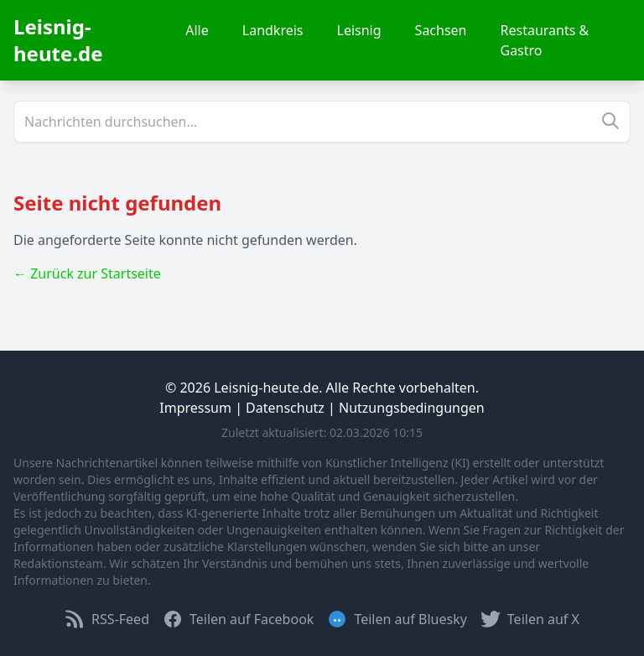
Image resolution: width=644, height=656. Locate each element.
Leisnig (359, 30)
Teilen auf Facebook (238, 619)
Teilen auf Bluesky (397, 619)
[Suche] (322, 122)
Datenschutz (285, 408)
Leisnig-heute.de (58, 40)
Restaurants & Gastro (545, 40)
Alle (197, 30)
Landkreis (273, 30)
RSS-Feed (107, 619)
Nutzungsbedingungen (412, 408)
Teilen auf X (530, 619)
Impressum (195, 408)
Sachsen (441, 30)
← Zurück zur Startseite (87, 273)
